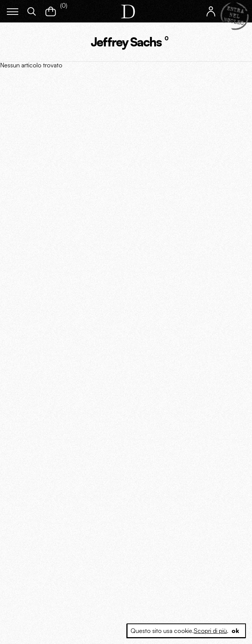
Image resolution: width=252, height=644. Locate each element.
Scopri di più (210, 631)
